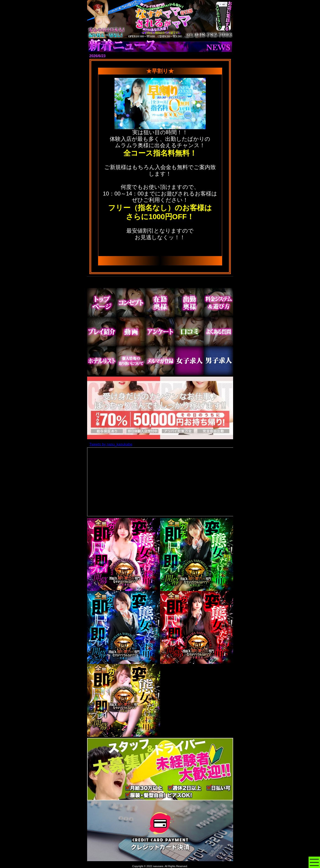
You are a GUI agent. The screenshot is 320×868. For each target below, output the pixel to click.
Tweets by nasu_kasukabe (111, 444)
